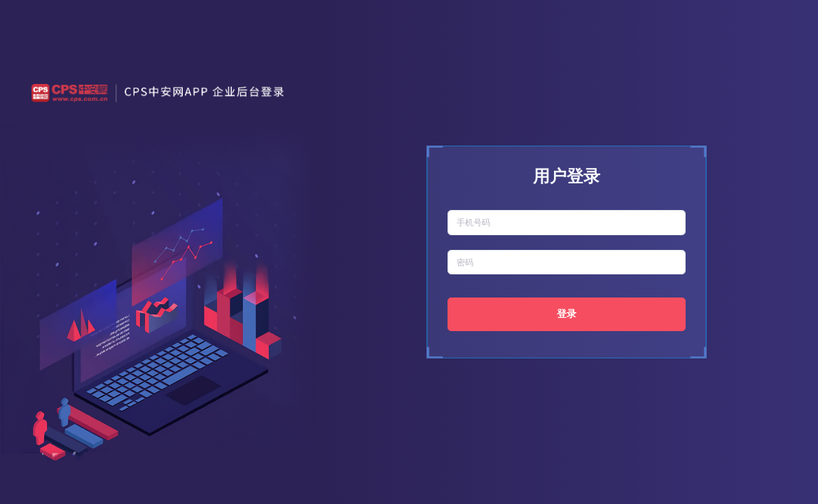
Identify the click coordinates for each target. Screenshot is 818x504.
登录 (567, 314)
